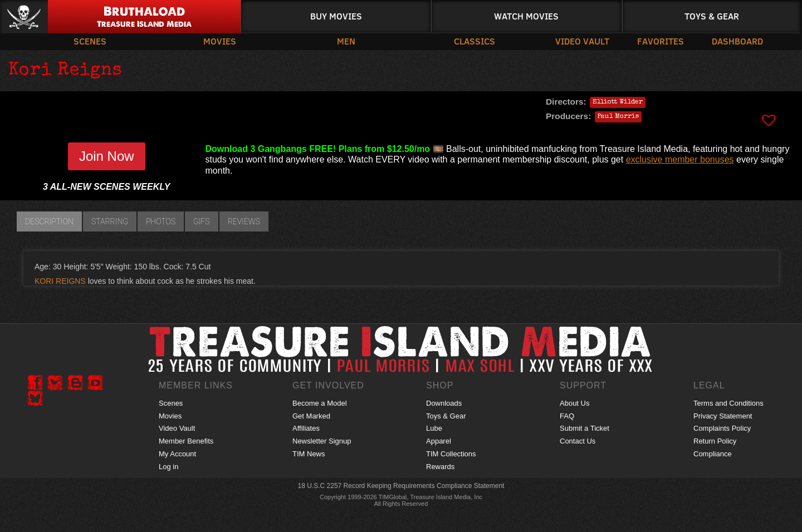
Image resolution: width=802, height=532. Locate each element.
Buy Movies (336, 16)
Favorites (661, 41)
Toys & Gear (712, 16)
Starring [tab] (110, 221)
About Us (574, 403)
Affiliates (306, 428)
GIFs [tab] (202, 221)
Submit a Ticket (585, 428)
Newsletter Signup (322, 441)
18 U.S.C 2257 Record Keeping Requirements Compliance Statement (401, 486)
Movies (220, 41)
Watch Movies (526, 16)
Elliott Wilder (618, 102)
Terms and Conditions (728, 403)
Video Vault (582, 41)
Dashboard (737, 41)
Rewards (440, 467)
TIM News (309, 454)
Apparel (439, 441)
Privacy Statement (723, 416)
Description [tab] (49, 221)
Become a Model (320, 403)
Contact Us (578, 441)
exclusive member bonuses (680, 159)
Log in (168, 467)
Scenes (90, 41)
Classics (475, 41)
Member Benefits (186, 441)
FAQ (567, 416)
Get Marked (311, 416)
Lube (434, 428)
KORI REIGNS (60, 281)
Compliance (713, 454)
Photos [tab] (161, 221)
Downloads (444, 403)
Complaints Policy (722, 428)
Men (346, 41)
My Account (177, 454)
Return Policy (715, 441)
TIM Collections (451, 454)
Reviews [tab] (244, 221)
